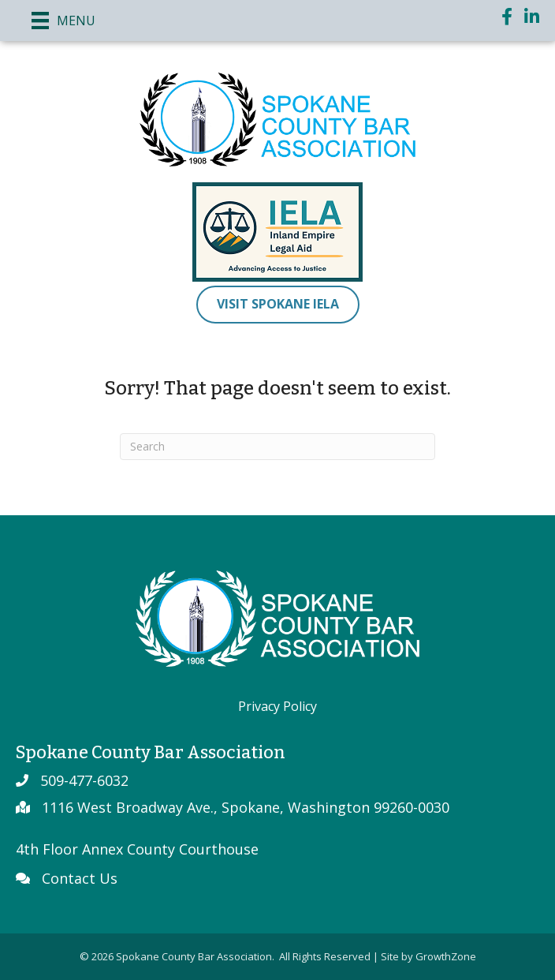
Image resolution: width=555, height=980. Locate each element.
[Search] (277, 447)
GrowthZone (446, 956)
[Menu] (63, 21)
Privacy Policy (277, 706)
